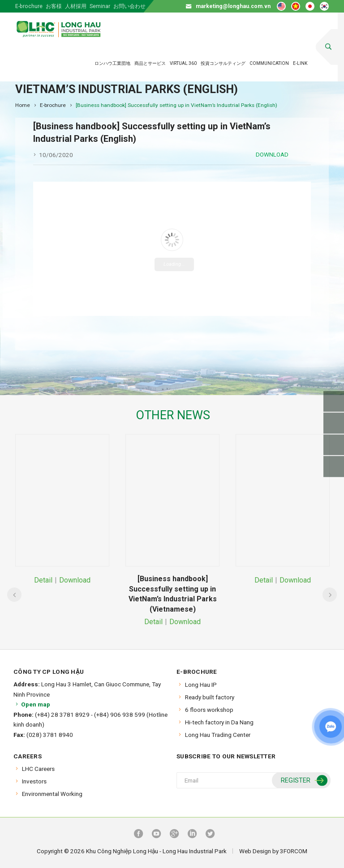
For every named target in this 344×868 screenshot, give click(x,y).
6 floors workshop (209, 710)
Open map (32, 704)
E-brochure (29, 6)
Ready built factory (210, 697)
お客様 (54, 6)
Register (303, 781)
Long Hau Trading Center (218, 735)
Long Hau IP (201, 685)
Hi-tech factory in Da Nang (219, 722)
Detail (43, 580)
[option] (62, 510)
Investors (34, 781)
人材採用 (76, 6)
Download (272, 154)
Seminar (100, 6)
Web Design (255, 851)
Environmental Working (52, 794)
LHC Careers (38, 769)
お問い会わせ (129, 6)
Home (23, 105)
